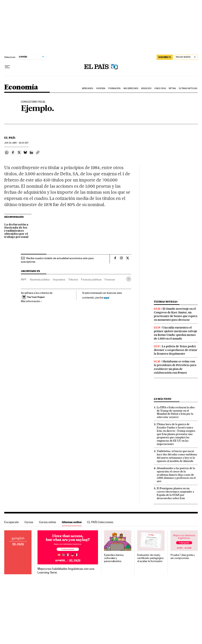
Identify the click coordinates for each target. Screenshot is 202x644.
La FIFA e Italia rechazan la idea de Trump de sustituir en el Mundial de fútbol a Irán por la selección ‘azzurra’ (176, 412)
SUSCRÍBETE (165, 57)
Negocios (146, 88)
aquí (107, 297)
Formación (114, 88)
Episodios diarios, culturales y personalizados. (114, 558)
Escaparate (12, 522)
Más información (31, 301)
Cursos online (48, 522)
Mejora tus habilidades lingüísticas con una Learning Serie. (66, 571)
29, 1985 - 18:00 (16, 143)
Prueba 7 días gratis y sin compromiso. (183, 557)
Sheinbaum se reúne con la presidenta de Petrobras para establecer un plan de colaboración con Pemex (175, 367)
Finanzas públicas (91, 279)
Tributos (73, 279)
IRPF (24, 279)
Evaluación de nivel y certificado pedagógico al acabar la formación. (150, 558)
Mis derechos (131, 88)
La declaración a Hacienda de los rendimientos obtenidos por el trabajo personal (16, 231)
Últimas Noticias (188, 88)
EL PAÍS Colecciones (100, 522)
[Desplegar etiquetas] (129, 279)
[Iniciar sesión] (186, 57)
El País (10, 138)
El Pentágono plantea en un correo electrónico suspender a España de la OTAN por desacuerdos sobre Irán (175, 493)
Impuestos (59, 279)
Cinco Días (160, 88)
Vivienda (101, 88)
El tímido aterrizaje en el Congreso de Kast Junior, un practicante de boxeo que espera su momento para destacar (176, 314)
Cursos (29, 522)
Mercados (88, 88)
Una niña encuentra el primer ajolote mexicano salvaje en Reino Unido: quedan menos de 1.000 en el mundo (176, 333)
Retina (172, 88)
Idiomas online (72, 522)
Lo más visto (163, 399)
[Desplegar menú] (7, 67)
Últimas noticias (166, 302)
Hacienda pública (40, 279)
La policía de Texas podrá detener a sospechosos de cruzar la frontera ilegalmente (176, 350)
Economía (21, 87)
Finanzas (110, 279)
